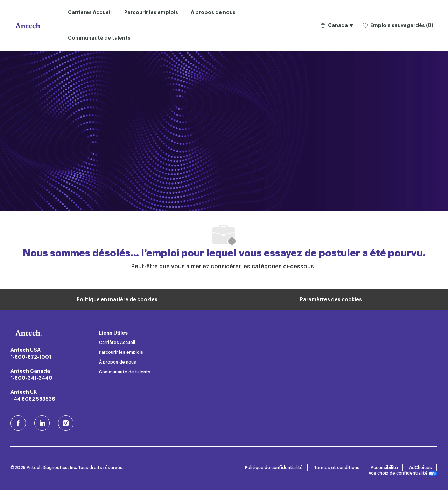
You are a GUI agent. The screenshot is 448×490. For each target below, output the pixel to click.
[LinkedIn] (42, 423)
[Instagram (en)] (66, 423)
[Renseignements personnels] (117, 300)
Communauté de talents (99, 38)
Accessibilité (384, 468)
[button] (337, 26)
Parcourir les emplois (151, 13)
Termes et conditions (337, 468)
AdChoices (421, 468)
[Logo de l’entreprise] (28, 26)
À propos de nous (213, 13)
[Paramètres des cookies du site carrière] (331, 300)
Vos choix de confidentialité (403, 473)
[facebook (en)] (18, 423)
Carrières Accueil (90, 13)
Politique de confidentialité (274, 468)
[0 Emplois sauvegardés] (398, 26)
